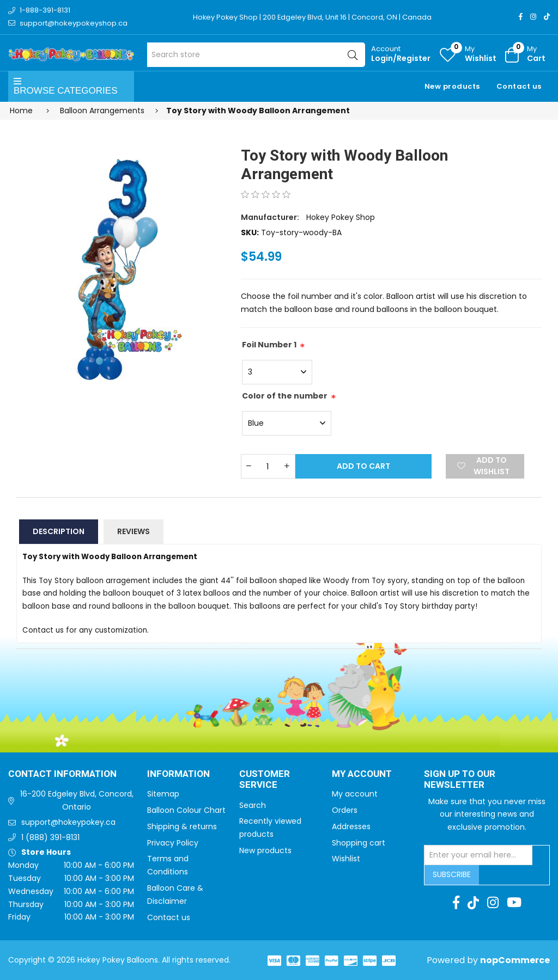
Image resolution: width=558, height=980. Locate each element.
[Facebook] (521, 17)
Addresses (351, 826)
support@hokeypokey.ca (68, 822)
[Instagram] (533, 17)
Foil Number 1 (269, 345)
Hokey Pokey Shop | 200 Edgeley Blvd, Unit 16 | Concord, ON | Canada (313, 17)
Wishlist (346, 859)
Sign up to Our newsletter (460, 780)
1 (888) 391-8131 (50, 837)
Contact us (519, 86)
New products (452, 86)
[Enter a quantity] (268, 466)
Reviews (134, 531)
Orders (345, 810)
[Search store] (256, 55)
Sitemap (163, 794)
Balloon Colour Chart (186, 810)
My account (355, 794)
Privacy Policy (173, 843)
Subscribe (452, 874)
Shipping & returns (182, 826)
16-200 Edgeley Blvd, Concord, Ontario (77, 800)
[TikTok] (547, 17)
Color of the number (285, 396)
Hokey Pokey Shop (341, 217)
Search (253, 805)
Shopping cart (359, 843)
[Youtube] (514, 903)
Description (59, 531)
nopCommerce (515, 960)
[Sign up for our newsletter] (478, 855)
